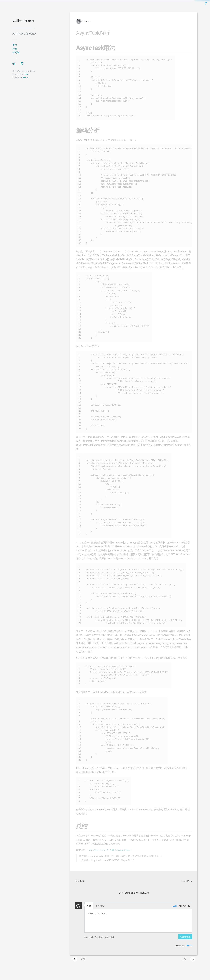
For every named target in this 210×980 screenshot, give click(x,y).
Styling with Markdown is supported (99, 941)
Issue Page (187, 885)
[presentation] (75, 963)
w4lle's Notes (23, 21)
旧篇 (189, 963)
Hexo (27, 74)
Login (175, 910)
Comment (185, 941)
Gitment (189, 950)
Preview (100, 910)
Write (89, 910)
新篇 (79, 963)
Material (25, 77)
